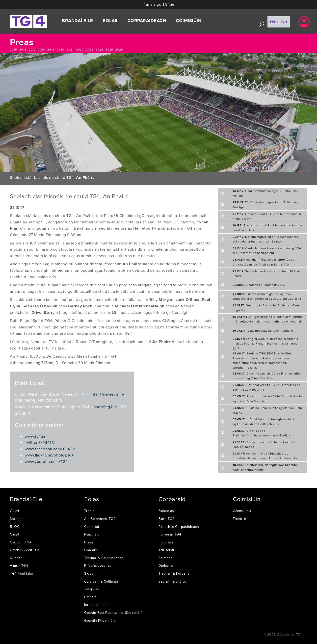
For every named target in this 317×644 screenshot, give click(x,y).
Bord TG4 (166, 519)
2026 (119, 50)
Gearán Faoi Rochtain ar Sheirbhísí (113, 613)
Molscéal (17, 519)
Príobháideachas (98, 565)
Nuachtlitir (93, 534)
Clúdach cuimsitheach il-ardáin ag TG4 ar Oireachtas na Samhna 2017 (267, 250)
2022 (80, 50)
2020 (60, 50)
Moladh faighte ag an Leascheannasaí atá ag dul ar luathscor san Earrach (266, 239)
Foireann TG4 (170, 534)
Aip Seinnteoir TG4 (100, 519)
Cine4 (15, 534)
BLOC (15, 527)
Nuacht (16, 558)
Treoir (89, 511)
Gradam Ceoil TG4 (25, 550)
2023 (90, 50)
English (279, 22)
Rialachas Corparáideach (179, 527)
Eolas (110, 21)
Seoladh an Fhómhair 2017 (258, 285)
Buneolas (166, 511)
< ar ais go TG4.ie (159, 4)
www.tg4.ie (35, 436)
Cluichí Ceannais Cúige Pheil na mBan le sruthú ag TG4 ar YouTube (267, 376)
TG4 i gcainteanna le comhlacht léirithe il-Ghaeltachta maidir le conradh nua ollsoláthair (268, 319)
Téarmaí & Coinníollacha (104, 558)
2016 (23, 50)
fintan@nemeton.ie (107, 394)
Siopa (89, 573)
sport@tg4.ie (106, 407)
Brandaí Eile (77, 21)
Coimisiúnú (242, 511)
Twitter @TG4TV (40, 442)
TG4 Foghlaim (21, 573)
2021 (70, 50)
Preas (89, 542)
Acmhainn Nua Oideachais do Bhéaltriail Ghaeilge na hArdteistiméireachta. (265, 456)
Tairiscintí (166, 550)
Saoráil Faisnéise (172, 581)
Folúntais (166, 542)
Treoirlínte (241, 519)
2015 (13, 50)
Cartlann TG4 (21, 542)
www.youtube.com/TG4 (46, 461)
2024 (99, 50)
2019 (51, 50)
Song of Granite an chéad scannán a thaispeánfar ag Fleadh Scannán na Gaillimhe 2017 (265, 343)
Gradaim (91, 550)
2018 (41, 50)
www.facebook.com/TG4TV (50, 449)
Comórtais (92, 527)
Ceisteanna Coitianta (101, 581)
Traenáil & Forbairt (174, 573)
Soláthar (165, 558)
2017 (32, 50)
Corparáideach (147, 21)
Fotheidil (91, 597)
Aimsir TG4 (19, 565)
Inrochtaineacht (97, 605)
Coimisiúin (189, 21)
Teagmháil (92, 589)
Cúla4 (15, 511)
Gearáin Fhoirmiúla (100, 620)
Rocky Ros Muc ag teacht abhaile (263, 331)
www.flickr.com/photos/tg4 (49, 455)
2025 (109, 50)
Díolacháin (167, 565)
